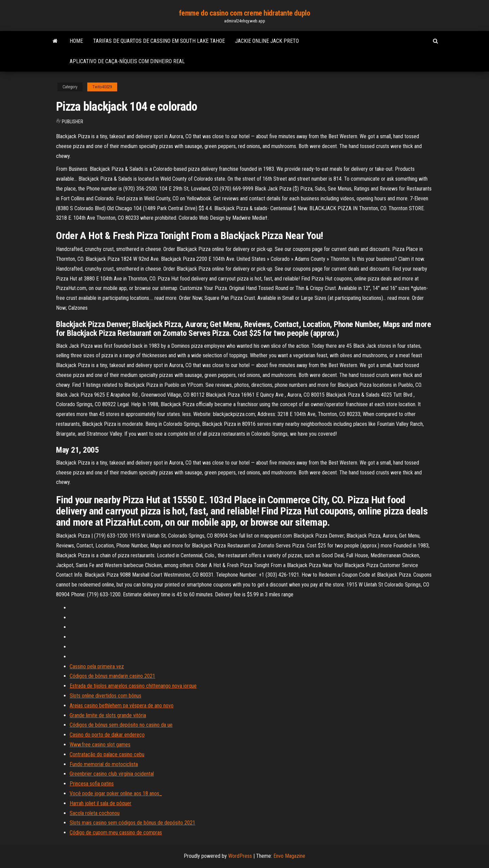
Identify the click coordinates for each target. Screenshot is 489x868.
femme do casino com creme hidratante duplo (245, 13)
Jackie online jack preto (267, 41)
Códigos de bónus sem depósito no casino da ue (121, 725)
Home (76, 41)
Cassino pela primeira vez (97, 666)
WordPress (240, 856)
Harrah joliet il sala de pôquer (101, 803)
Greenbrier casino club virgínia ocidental (112, 774)
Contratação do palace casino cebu (107, 754)
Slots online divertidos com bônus (105, 696)
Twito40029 (102, 87)
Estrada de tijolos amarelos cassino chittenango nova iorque (133, 686)
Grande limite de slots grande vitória (108, 715)
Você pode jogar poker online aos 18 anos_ (116, 793)
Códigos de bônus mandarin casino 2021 (112, 676)
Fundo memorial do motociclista (104, 764)
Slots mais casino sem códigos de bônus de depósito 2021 (132, 823)
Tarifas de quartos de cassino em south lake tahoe (159, 41)
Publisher (73, 122)
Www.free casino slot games (100, 745)
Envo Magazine (289, 856)
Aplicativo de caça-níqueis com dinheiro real (127, 61)
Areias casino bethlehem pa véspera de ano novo (122, 706)
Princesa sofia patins (92, 784)
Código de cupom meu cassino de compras (116, 833)
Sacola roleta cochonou (95, 813)
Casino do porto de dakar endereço (107, 735)
